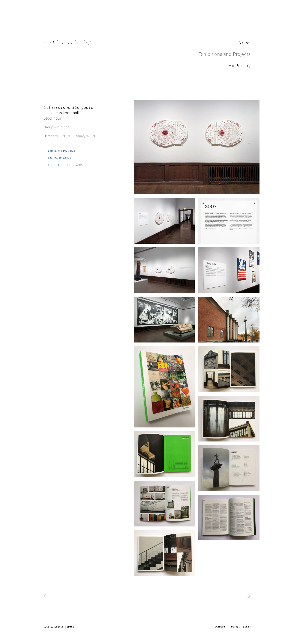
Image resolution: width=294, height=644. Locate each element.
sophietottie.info (69, 43)
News (244, 43)
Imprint (220, 627)
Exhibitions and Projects (224, 54)
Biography (240, 66)
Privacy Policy (240, 627)
